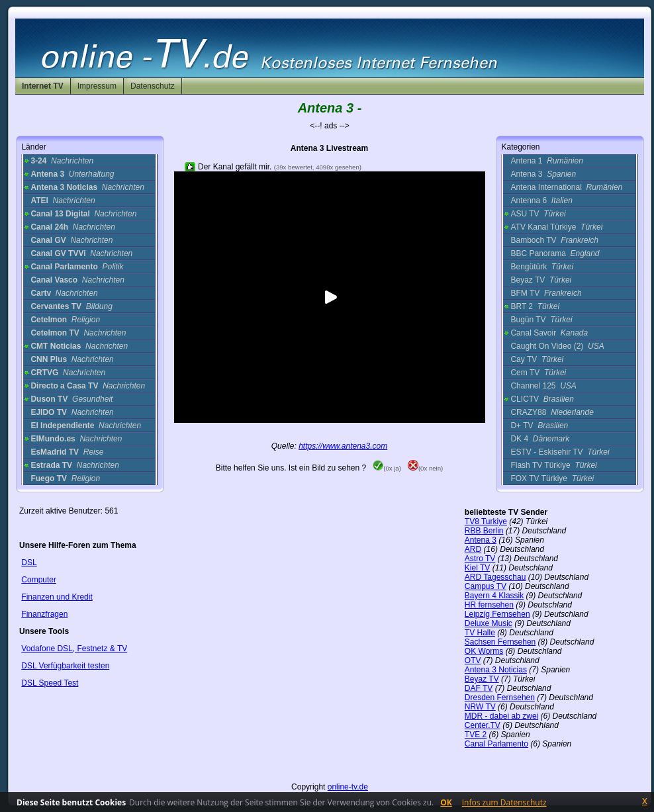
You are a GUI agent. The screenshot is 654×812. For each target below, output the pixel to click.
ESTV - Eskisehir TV (560, 452)
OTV (473, 660)
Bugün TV (541, 320)
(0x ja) (387, 468)
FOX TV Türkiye (552, 478)
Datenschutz (153, 86)
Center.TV (483, 725)
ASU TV (538, 214)
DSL (29, 563)
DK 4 (540, 439)
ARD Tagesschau (495, 577)
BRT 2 (535, 306)
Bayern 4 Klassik (494, 596)
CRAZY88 (552, 412)
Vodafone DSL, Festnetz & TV (74, 649)
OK (446, 802)
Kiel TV (477, 568)
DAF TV (479, 688)
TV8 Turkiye (486, 521)
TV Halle (480, 633)
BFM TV (546, 293)
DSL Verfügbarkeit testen (65, 666)
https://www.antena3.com (343, 446)
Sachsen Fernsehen (500, 642)
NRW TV (480, 707)
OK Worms (484, 651)
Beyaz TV (541, 280)
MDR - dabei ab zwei (501, 716)
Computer (39, 580)
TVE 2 (476, 735)
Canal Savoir (549, 333)
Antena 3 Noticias (496, 670)
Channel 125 (543, 386)
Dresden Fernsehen (500, 698)
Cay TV (537, 359)
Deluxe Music (489, 623)
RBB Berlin (484, 531)
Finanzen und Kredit (57, 597)
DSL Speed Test (50, 683)
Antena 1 (546, 161)
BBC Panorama (555, 253)
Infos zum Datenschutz (504, 802)
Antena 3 (543, 174)
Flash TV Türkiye (553, 465)
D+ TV (539, 426)
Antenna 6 (541, 201)
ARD (473, 549)
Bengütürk (542, 267)
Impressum (97, 86)
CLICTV (542, 399)
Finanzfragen (44, 614)
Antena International (566, 187)
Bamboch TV (554, 240)
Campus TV (486, 586)
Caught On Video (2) (557, 346)
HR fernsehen (489, 605)
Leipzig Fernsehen (497, 614)
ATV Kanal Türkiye (556, 227)
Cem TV (538, 373)
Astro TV (480, 559)
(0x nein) (425, 468)
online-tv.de (348, 787)
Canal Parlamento (496, 744)
